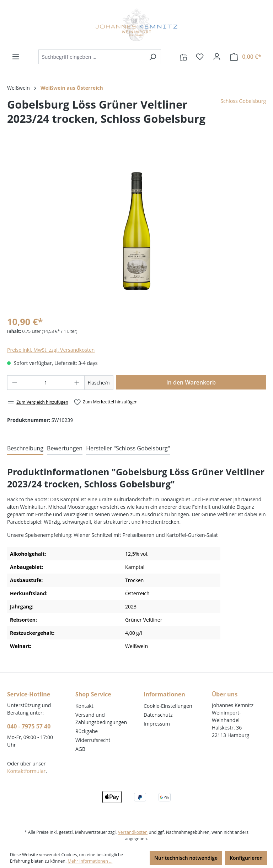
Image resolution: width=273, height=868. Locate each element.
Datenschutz (158, 715)
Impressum (157, 724)
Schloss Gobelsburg (243, 101)
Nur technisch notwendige (186, 858)
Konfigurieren (246, 858)
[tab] (25, 449)
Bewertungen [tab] (65, 448)
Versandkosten (133, 832)
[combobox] (92, 57)
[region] (136, 231)
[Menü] (16, 57)
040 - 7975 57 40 (29, 726)
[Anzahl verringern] (15, 383)
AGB (80, 749)
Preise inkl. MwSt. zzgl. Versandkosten (51, 350)
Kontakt (84, 706)
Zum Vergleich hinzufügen (38, 402)
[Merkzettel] (200, 57)
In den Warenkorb (191, 382)
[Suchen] (153, 57)
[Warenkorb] (246, 57)
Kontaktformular (26, 771)
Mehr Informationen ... (90, 861)
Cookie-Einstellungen (168, 706)
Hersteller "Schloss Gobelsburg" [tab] (128, 448)
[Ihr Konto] (217, 57)
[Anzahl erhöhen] (77, 383)
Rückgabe (87, 731)
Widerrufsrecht (93, 740)
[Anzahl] (46, 383)
